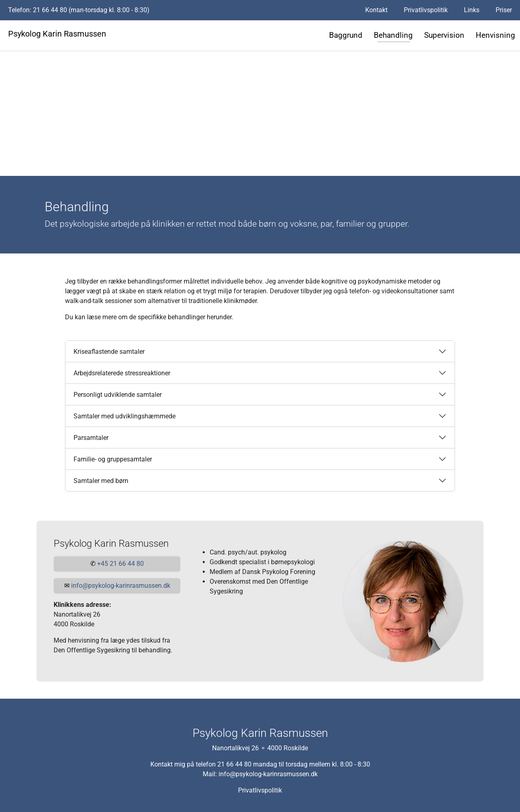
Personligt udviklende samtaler (118, 395)
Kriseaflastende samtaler (109, 352)
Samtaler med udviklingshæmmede (125, 416)
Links (472, 10)
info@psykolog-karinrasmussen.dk (268, 774)
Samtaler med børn (101, 481)
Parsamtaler (91, 438)
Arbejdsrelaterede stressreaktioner (122, 373)
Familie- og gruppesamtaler (113, 459)
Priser (504, 10)
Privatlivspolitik (426, 10)
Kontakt (376, 10)
